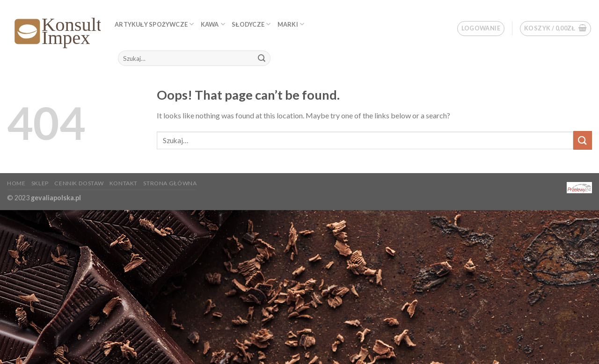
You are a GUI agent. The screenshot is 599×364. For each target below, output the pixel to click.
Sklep (40, 183)
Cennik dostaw (79, 183)
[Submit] (262, 58)
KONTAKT (124, 183)
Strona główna (170, 183)
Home (16, 183)
